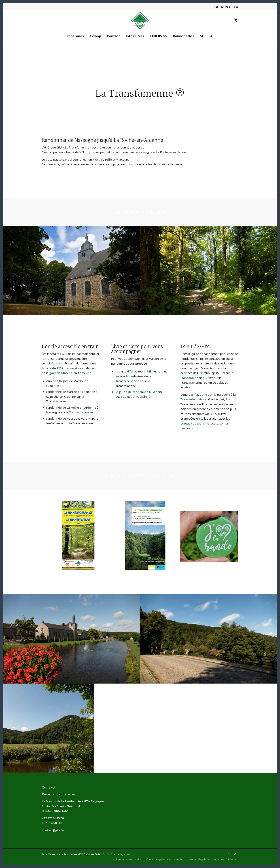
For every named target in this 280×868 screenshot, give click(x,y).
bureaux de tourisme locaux (200, 423)
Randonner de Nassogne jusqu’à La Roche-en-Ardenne (102, 140)
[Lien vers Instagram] (235, 854)
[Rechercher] (210, 36)
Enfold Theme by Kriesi (117, 854)
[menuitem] (76, 36)
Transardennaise (81, 412)
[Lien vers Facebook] (228, 854)
